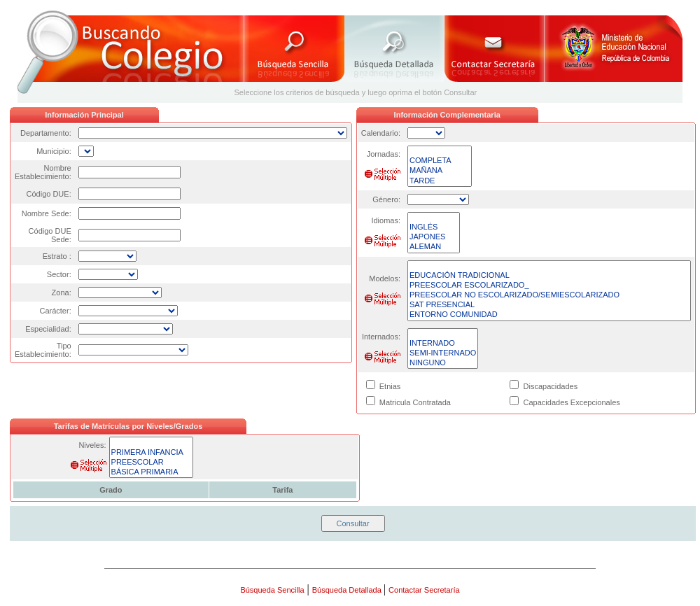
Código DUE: (49, 194)
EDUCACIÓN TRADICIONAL (549, 276)
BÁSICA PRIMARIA (152, 472)
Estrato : (57, 256)
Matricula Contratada (415, 402)
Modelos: (385, 279)
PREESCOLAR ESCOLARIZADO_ (549, 286)
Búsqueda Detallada (348, 590)
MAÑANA (440, 171)
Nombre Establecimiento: (43, 172)
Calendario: (381, 133)
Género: (386, 199)
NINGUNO (443, 363)
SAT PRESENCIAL (549, 305)
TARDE (440, 181)
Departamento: (46, 133)
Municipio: (54, 151)
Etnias (390, 386)
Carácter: (55, 311)
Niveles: (92, 445)
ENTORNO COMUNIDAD (549, 315)
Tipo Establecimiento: (43, 350)
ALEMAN (434, 247)
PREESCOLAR (152, 463)
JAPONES (434, 237)
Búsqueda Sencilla (272, 590)
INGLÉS (434, 227)
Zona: (62, 293)
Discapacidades (551, 386)
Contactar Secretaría (424, 590)
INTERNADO (443, 344)
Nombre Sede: (47, 213)
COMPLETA (440, 161)
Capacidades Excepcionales (572, 402)
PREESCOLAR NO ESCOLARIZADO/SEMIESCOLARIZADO (549, 295)
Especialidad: (48, 329)
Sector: (59, 274)
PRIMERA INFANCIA (152, 453)
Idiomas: (386, 220)
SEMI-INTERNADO (443, 353)
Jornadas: (384, 154)
